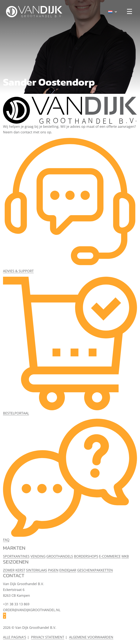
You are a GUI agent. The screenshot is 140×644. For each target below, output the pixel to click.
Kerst (20, 570)
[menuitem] (113, 12)
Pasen (53, 570)
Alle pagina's (15, 637)
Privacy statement (48, 637)
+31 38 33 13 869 (16, 604)
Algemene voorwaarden (91, 637)
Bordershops (86, 556)
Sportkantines (16, 556)
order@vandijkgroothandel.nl (32, 610)
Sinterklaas (37, 570)
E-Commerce (110, 556)
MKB (125, 556)
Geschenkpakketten (95, 570)
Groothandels (60, 556)
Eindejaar (68, 570)
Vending (38, 556)
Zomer (9, 570)
